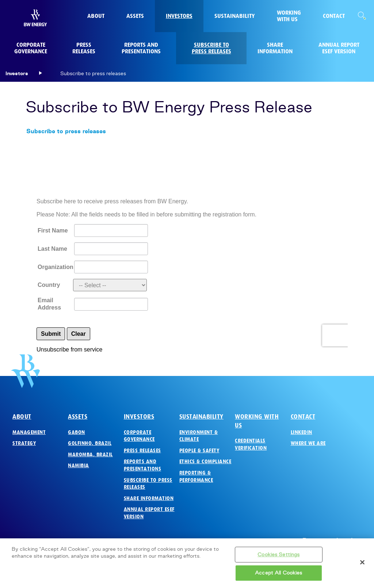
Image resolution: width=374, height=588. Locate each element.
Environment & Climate (199, 436)
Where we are (308, 443)
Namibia (79, 466)
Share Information (149, 498)
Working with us (257, 421)
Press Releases (142, 451)
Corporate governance (139, 436)
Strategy (24, 443)
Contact (303, 417)
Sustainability (201, 417)
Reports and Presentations (143, 465)
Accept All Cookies (278, 573)
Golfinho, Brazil (90, 443)
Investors (139, 417)
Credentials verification (251, 444)
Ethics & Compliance (205, 462)
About (22, 417)
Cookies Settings (278, 554)
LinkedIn (302, 432)
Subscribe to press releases (66, 131)
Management (29, 432)
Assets (78, 417)
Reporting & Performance (196, 476)
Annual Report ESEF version (149, 513)
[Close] (362, 562)
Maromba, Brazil (90, 455)
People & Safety (199, 451)
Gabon (77, 432)
